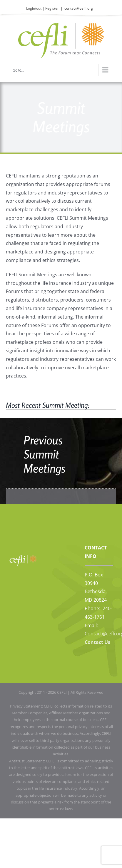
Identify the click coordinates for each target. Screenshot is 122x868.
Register (52, 8)
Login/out (34, 8)
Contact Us (97, 642)
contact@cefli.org (79, 8)
